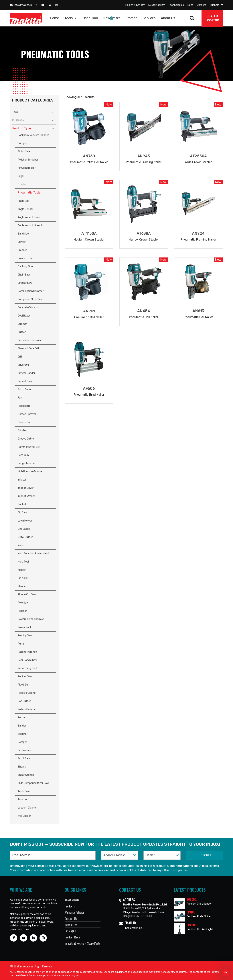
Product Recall (73, 937)
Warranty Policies (74, 912)
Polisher (22, 611)
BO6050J (192, 899)
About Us (168, 18)
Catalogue (70, 931)
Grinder (22, 431)
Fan (20, 398)
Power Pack (25, 627)
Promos (131, 18)
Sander (22, 726)
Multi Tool (23, 562)
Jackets (23, 504)
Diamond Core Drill (28, 349)
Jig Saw (22, 513)
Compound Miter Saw (30, 299)
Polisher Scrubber (28, 160)
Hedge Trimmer (27, 463)
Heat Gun (23, 455)
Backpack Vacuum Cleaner (33, 135)
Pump (21, 644)
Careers (202, 5)
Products (70, 906)
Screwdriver (25, 750)
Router (22, 718)
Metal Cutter (25, 537)
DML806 (191, 925)
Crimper (22, 143)
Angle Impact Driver (29, 217)
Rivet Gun (23, 685)
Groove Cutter (26, 439)
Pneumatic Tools (29, 193)
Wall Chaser (24, 816)
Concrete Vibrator (28, 308)
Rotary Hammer (27, 709)
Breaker (22, 250)
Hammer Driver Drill (29, 447)
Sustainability (157, 5)
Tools (71, 18)
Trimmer (23, 800)
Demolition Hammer (29, 340)
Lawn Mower (25, 521)
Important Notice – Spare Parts (83, 943)
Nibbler (22, 570)
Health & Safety (135, 5)
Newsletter (112, 18)
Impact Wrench (27, 496)
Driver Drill (23, 365)
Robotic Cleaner (27, 693)
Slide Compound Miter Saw (33, 783)
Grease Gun (24, 422)
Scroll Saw (24, 759)
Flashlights (24, 406)
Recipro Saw (25, 677)
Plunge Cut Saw (27, 595)
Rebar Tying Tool (27, 668)
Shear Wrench (26, 775)
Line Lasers (24, 529)
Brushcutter (25, 258)
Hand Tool (90, 18)
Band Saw (23, 234)
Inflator (22, 480)
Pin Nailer (23, 578)
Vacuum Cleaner (27, 808)
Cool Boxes (24, 316)
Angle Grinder (25, 209)
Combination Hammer (31, 291)
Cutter (22, 332)
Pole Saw (23, 603)
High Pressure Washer (30, 472)
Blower (22, 242)
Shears (22, 767)
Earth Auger (25, 390)
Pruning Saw (25, 636)
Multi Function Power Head (33, 554)
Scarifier (23, 734)
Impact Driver (26, 488)
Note (190, 5)
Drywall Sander (26, 373)
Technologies (176, 5)
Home (54, 18)
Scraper (22, 742)
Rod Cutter (24, 701)
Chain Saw (24, 275)
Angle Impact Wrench (30, 226)
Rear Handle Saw (27, 660)
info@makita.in (21, 5)
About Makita (72, 900)
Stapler (22, 184)
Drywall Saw (25, 381)
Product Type (22, 128)
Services (149, 18)
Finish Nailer (25, 152)
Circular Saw (25, 283)
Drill (20, 357)
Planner (22, 586)
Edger (21, 176)
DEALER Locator (212, 18)
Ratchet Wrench (27, 652)
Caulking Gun (25, 267)
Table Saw (24, 791)
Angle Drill (23, 201)
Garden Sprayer (27, 414)
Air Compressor (27, 168)
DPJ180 (191, 912)
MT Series (18, 120)
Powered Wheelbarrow (31, 619)
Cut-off (22, 324)
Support (215, 5)
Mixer (21, 545)
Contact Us (71, 919)
